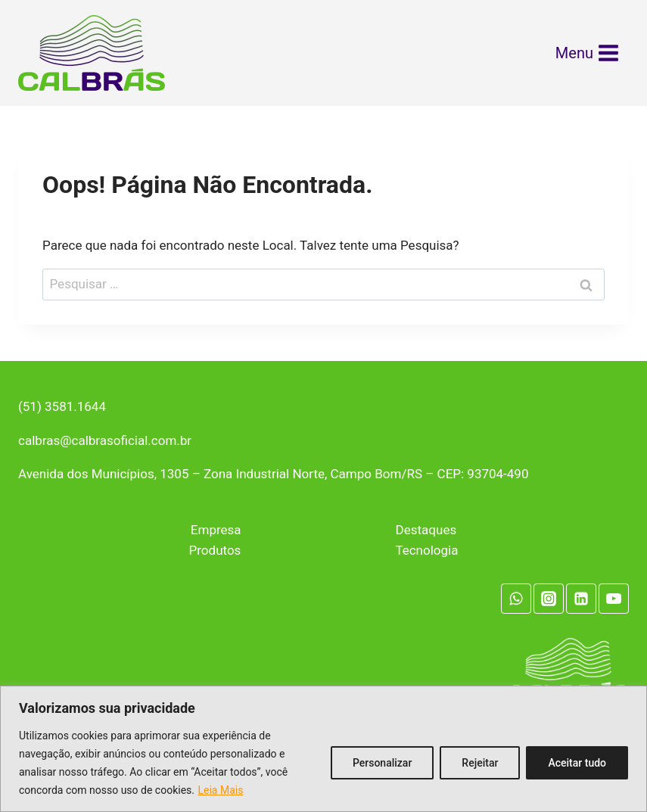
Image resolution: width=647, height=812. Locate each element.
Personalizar (382, 763)
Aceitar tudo (577, 763)
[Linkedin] (581, 599)
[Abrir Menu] (588, 53)
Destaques (426, 530)
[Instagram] (549, 599)
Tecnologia (426, 550)
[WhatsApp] (516, 599)
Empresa (216, 530)
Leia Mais (220, 790)
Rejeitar (480, 763)
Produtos (215, 550)
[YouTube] (614, 599)
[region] (323, 749)
